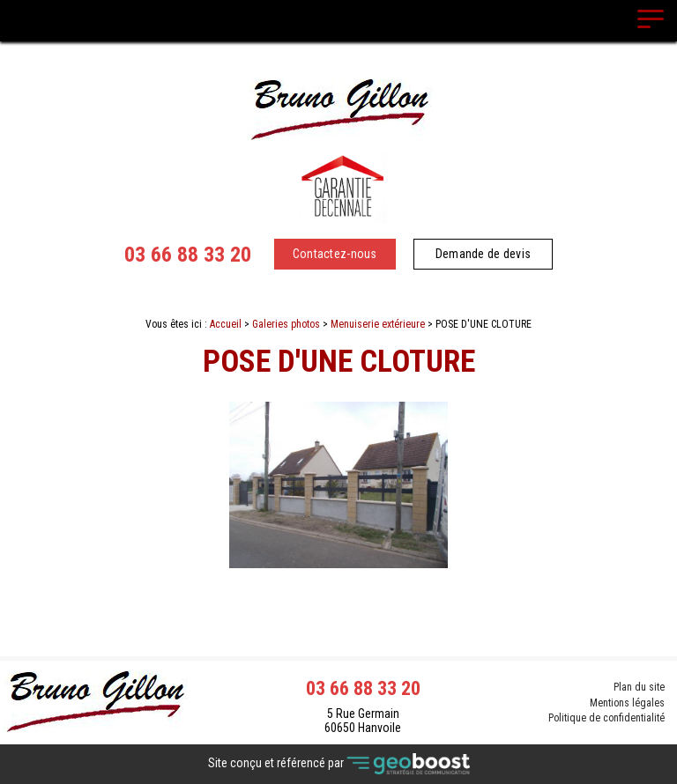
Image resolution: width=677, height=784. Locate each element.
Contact (339, 583)
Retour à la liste (339, 614)
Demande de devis (483, 254)
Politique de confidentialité (606, 719)
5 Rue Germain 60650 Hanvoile (363, 721)
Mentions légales (627, 703)
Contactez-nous (335, 254)
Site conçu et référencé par (339, 764)
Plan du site (639, 687)
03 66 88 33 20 (188, 255)
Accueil (226, 324)
